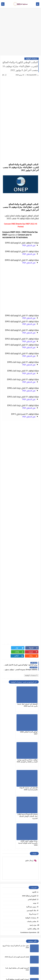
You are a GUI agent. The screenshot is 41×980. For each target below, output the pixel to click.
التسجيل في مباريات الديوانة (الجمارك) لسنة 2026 (11, 730)
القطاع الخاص (32, 814)
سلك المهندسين (31, 825)
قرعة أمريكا (33, 829)
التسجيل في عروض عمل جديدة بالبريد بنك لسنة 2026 (31, 702)
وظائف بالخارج (32, 844)
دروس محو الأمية (31, 822)
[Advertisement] (20, 33)
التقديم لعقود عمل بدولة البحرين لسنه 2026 (16, 905)
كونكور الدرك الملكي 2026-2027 (19, 950)
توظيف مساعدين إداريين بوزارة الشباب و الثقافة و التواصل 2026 (30, 730)
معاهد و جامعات (32, 836)
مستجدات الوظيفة (32, 59)
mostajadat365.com (12, 975)
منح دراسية (33, 840)
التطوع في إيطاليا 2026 (29, 811)
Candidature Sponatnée (28, 847)
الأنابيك (34, 807)
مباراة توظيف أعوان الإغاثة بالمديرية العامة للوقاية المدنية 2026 (11, 758)
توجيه (35, 818)
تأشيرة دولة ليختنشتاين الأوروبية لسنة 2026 (16, 928)
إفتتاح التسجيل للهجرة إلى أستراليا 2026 (17, 872)
